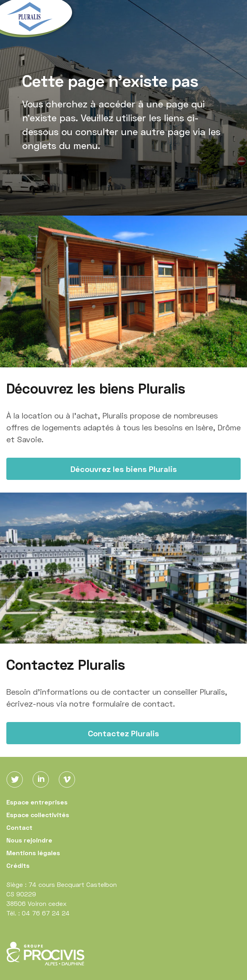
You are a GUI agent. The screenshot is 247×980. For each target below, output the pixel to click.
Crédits (18, 865)
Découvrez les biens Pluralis (124, 469)
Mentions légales (33, 853)
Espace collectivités (38, 815)
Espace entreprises (37, 802)
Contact (19, 827)
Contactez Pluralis (123, 733)
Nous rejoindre (29, 840)
